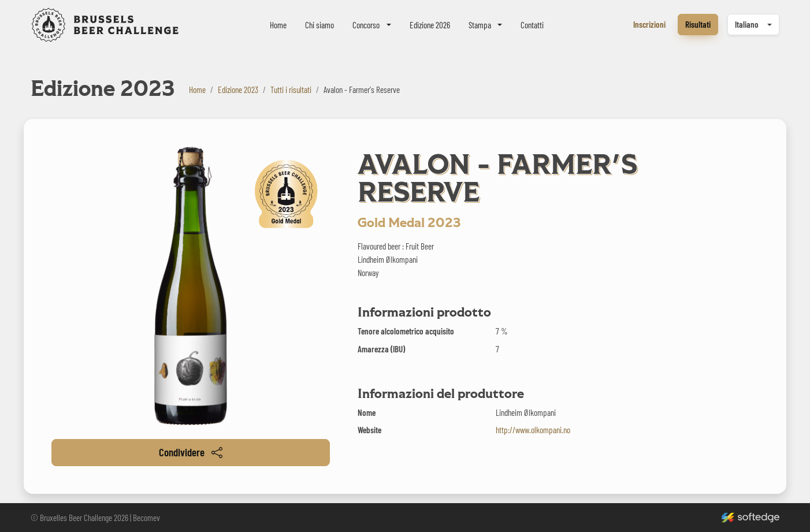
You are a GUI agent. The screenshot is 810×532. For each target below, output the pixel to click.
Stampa (480, 25)
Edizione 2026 (430, 25)
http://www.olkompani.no (533, 430)
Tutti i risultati (291, 90)
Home (278, 25)
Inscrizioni (649, 24)
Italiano (747, 24)
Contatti (532, 25)
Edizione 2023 (238, 90)
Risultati (698, 24)
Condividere (191, 452)
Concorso (366, 25)
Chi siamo (319, 25)
